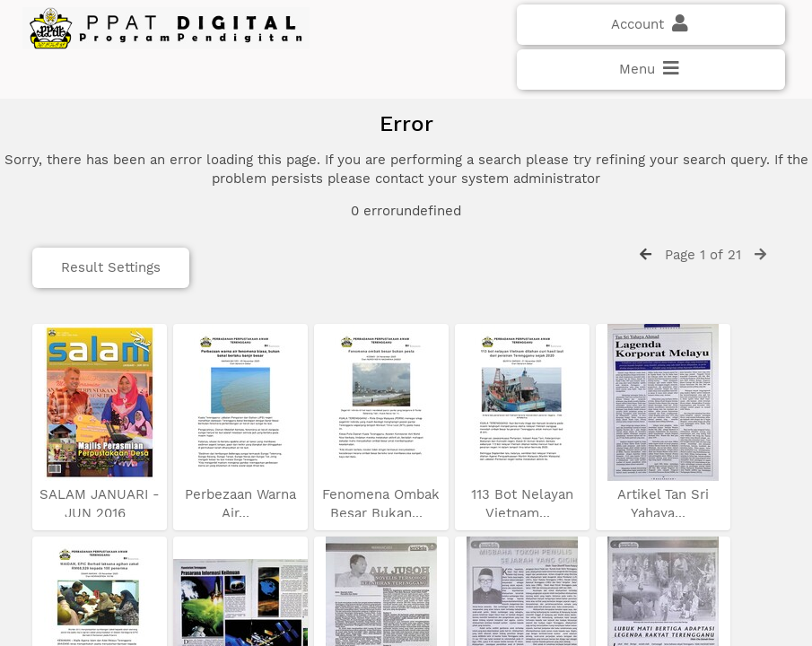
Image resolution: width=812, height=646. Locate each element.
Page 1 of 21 (703, 255)
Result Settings (111, 267)
